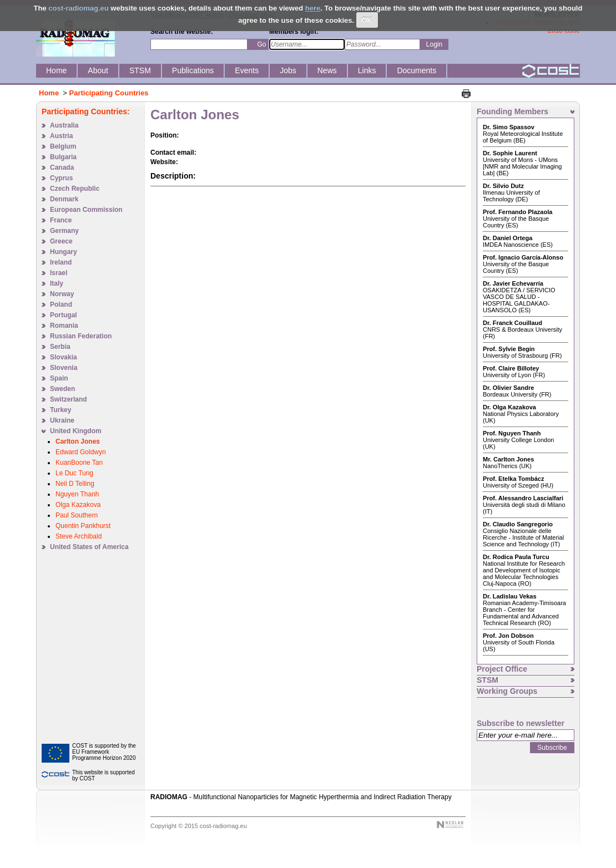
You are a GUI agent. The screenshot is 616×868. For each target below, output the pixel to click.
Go (261, 44)
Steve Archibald (79, 536)
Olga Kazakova (78, 505)
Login (434, 44)
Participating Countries (109, 93)
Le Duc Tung (74, 473)
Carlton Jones (78, 441)
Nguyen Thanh (77, 494)
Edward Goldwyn (81, 452)
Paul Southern (77, 515)
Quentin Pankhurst (83, 526)
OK (367, 20)
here (313, 8)
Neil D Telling (75, 484)
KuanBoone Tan (79, 463)
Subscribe (552, 748)
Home (49, 93)
